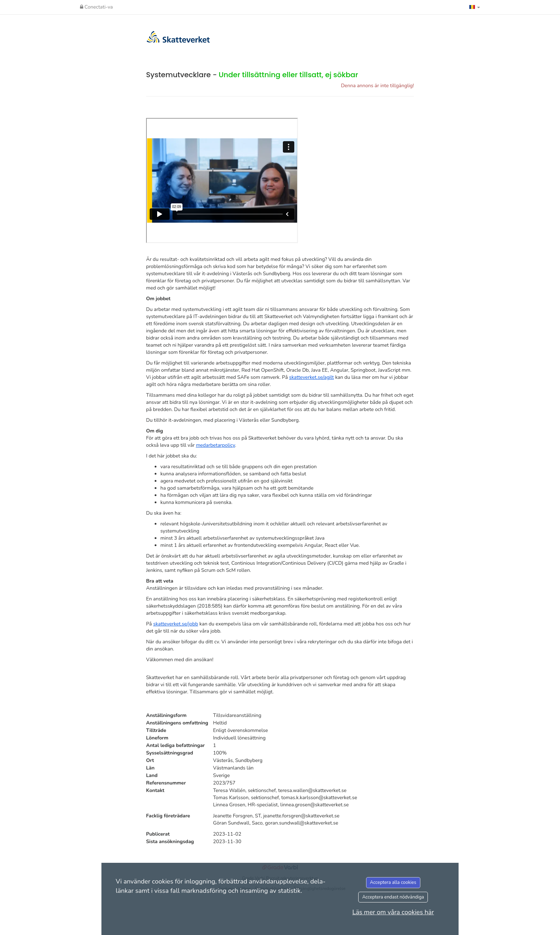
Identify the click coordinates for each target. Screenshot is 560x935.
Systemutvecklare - (252, 75)
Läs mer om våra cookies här (393, 912)
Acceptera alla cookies (393, 882)
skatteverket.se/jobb (176, 624)
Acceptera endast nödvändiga (393, 897)
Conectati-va (96, 7)
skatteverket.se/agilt (311, 377)
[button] (475, 7)
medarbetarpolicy (216, 445)
